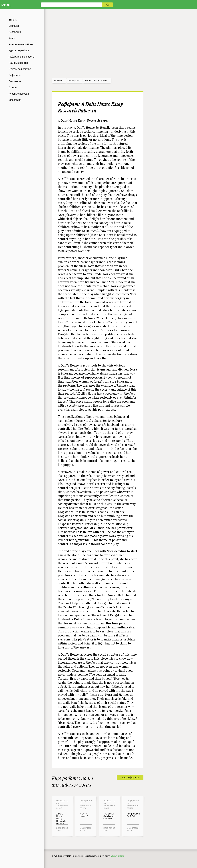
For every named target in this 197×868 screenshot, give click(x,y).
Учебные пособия (19, 94)
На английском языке (96, 81)
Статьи (13, 88)
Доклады (14, 26)
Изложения (15, 32)
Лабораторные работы (22, 57)
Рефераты (15, 75)
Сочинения (15, 81)
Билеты (13, 20)
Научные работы (18, 63)
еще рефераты (130, 778)
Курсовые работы (19, 51)
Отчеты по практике (20, 69)
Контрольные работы (21, 44)
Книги (12, 38)
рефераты (74, 81)
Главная (58, 81)
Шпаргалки (15, 100)
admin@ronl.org (117, 856)
